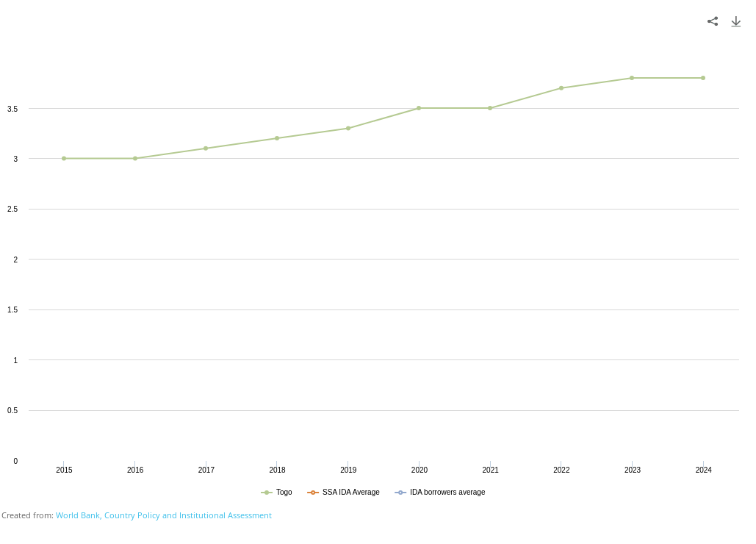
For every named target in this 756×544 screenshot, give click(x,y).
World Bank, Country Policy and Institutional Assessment (164, 515)
